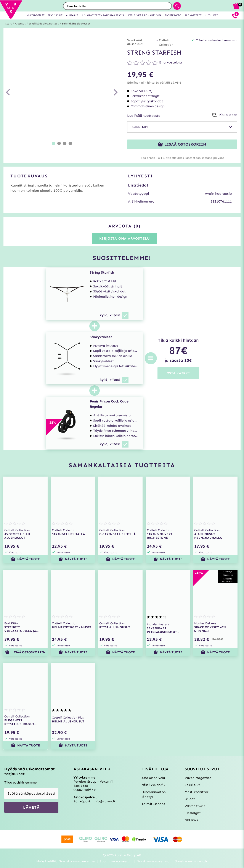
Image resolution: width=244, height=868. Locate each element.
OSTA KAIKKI (178, 373)
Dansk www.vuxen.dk (191, 861)
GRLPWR (192, 820)
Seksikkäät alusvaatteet (44, 24)
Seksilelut (192, 785)
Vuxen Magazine (198, 778)
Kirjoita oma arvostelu (125, 238)
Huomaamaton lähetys (154, 794)
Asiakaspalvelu (153, 778)
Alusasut (20, 24)
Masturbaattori (197, 792)
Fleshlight (193, 813)
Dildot (190, 799)
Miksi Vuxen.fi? (153, 785)
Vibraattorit (195, 806)
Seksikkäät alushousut (76, 24)
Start (9, 24)
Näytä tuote (25, 559)
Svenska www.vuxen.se (77, 861)
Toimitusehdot (153, 804)
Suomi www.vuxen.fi (116, 861)
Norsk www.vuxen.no (153, 861)
